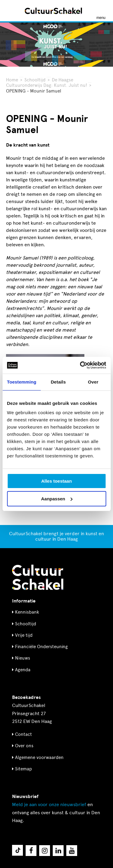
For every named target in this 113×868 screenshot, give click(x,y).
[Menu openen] (101, 11)
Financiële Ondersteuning (41, 647)
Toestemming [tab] (22, 382)
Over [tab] (93, 382)
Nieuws (23, 658)
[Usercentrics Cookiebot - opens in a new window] (80, 365)
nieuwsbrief (49, 804)
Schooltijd (35, 80)
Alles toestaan (57, 481)
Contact (24, 734)
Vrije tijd (24, 635)
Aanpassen (57, 499)
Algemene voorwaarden (39, 757)
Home (12, 80)
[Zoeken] (11, 11)
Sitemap (24, 769)
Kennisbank (27, 612)
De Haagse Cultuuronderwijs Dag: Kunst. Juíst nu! (47, 83)
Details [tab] (58, 382)
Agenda (23, 670)
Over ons (24, 746)
